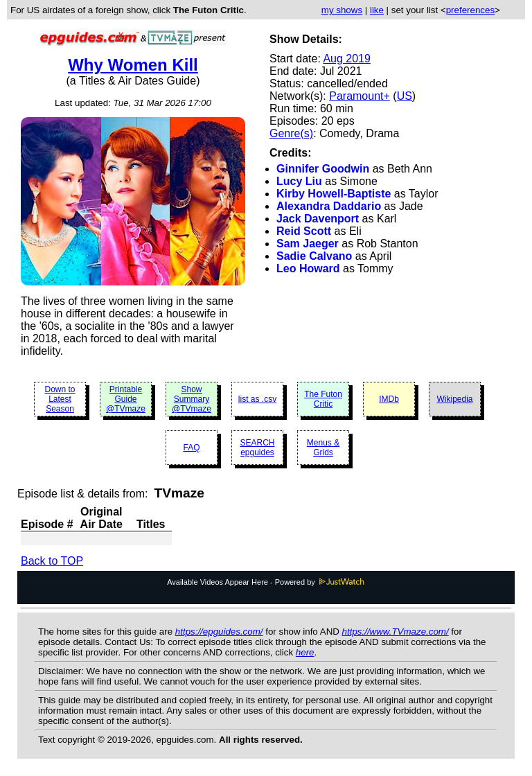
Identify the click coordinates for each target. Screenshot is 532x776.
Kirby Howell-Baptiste (334, 194)
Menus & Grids (323, 448)
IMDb (389, 399)
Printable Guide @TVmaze (126, 399)
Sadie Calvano (314, 256)
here (305, 652)
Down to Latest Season (60, 399)
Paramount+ (360, 96)
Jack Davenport (318, 219)
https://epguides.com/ (219, 632)
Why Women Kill (133, 65)
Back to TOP (52, 561)
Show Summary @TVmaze (192, 399)
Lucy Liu (299, 181)
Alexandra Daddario (329, 206)
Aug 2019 (347, 59)
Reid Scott (304, 231)
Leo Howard (308, 268)
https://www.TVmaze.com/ (396, 632)
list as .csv (257, 399)
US (405, 96)
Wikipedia (454, 399)
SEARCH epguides (257, 448)
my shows (342, 10)
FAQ (191, 448)
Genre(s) (291, 133)
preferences (470, 10)
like (377, 10)
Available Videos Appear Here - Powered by (266, 582)
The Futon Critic (323, 399)
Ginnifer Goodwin (323, 169)
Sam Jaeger (308, 244)
